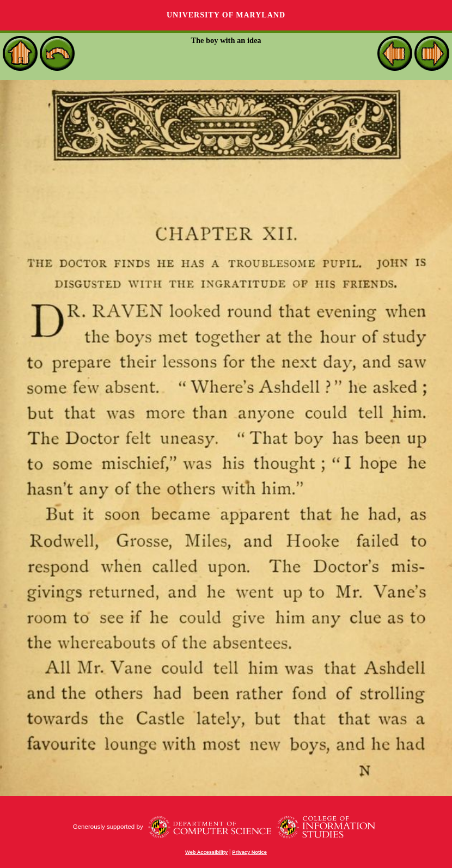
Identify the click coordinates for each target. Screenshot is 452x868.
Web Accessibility (206, 852)
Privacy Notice (249, 852)
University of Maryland (226, 15)
